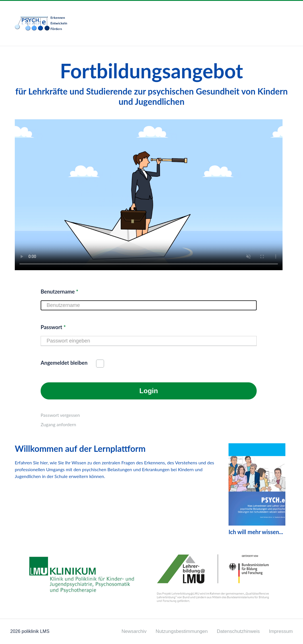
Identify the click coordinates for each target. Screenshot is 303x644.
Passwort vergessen (60, 415)
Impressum (281, 631)
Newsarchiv (134, 631)
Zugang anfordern (58, 424)
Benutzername (59, 292)
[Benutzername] (149, 305)
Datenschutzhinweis (238, 631)
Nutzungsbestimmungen (181, 631)
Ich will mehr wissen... (257, 489)
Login (149, 391)
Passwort (53, 327)
